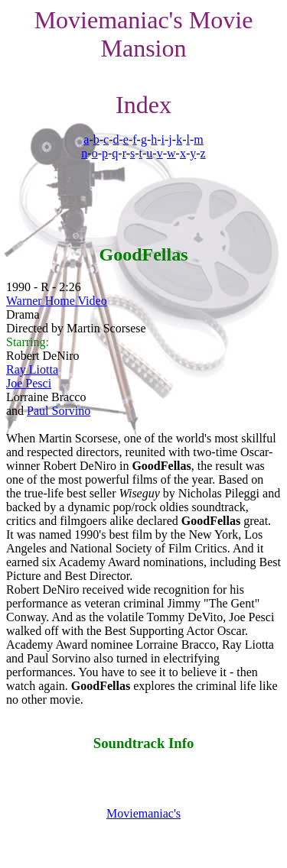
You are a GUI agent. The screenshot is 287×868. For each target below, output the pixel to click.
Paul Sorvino (59, 411)
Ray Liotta (32, 369)
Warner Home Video (57, 301)
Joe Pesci (29, 383)
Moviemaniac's (143, 813)
